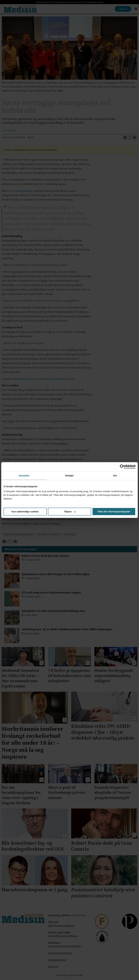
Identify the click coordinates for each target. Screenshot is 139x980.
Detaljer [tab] (69, 476)
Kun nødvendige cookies (25, 512)
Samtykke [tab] (24, 476)
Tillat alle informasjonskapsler (114, 512)
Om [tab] (115, 476)
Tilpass (70, 512)
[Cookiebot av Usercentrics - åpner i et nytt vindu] (122, 467)
